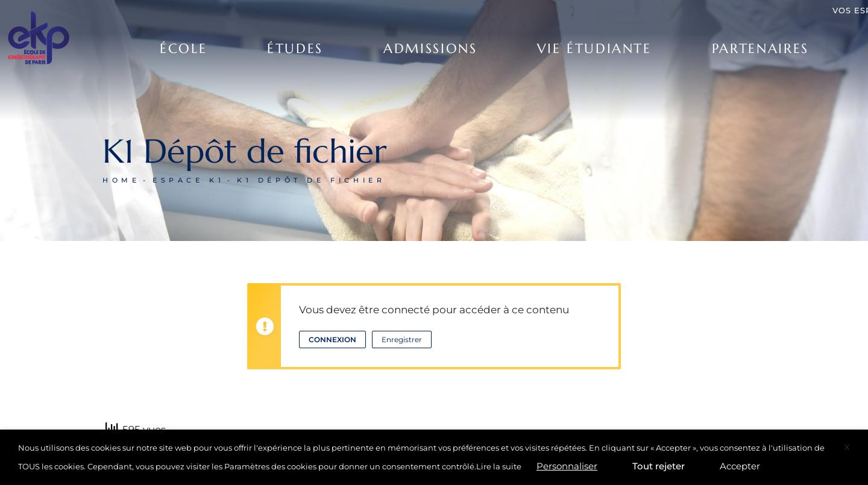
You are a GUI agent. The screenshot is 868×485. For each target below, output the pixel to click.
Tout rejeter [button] (659, 466)
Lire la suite (499, 466)
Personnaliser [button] (567, 466)
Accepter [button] (740, 466)
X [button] (847, 447)
